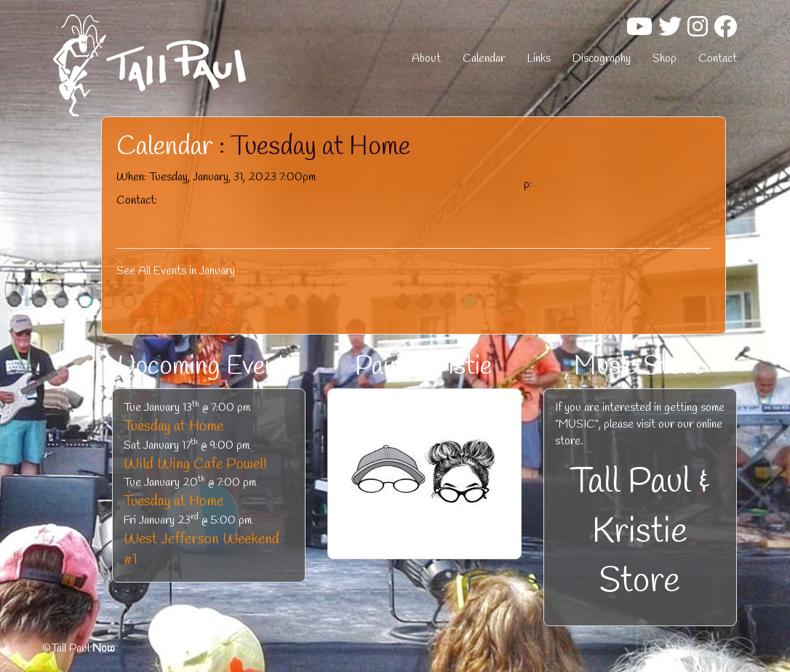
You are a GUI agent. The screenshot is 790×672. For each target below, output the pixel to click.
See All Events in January (176, 271)
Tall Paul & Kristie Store (640, 532)
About (426, 59)
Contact (718, 59)
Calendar (484, 59)
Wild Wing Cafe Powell (195, 464)
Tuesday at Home (173, 427)
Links (539, 59)
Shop (665, 59)
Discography (602, 59)
